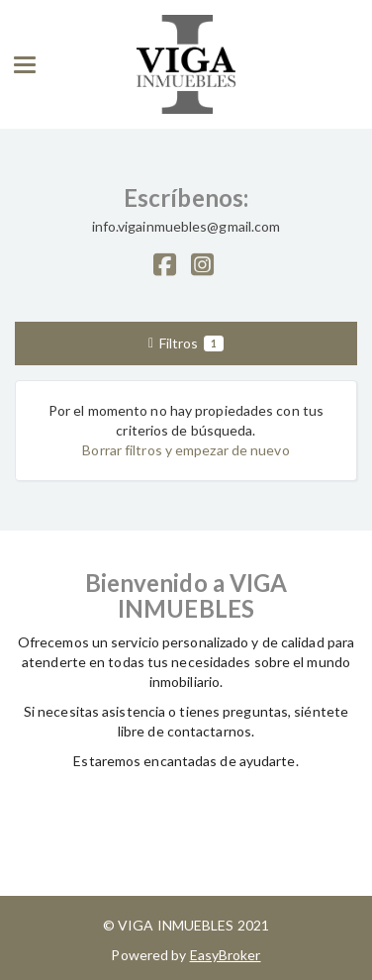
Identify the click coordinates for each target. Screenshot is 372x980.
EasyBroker (226, 955)
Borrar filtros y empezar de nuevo (186, 450)
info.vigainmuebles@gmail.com (186, 226)
